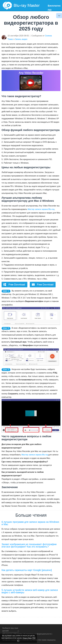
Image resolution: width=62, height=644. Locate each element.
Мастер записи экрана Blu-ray (41, 209)
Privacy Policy (27, 638)
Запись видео (21, 39)
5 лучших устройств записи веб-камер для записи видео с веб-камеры (30, 591)
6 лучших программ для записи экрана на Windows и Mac (30, 523)
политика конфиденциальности (39, 634)
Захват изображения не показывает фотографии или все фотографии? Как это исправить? (29, 545)
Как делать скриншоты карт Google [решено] (27, 570)
